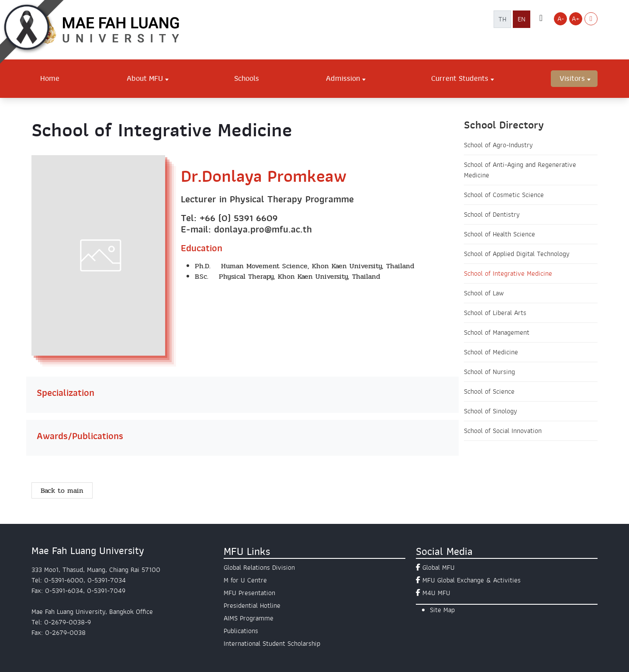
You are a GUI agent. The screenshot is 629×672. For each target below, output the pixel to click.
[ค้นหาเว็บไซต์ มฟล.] (541, 19)
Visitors (572, 78)
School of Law (484, 293)
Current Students (460, 78)
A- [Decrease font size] (561, 19)
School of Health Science (499, 234)
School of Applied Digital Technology (517, 254)
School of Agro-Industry (498, 145)
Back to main (62, 490)
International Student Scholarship (272, 644)
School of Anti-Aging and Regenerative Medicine (520, 170)
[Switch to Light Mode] (591, 19)
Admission (343, 78)
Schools (247, 78)
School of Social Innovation (503, 431)
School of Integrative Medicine (508, 274)
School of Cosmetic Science (504, 195)
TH (502, 19)
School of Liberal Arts (495, 313)
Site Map (442, 610)
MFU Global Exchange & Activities (472, 580)
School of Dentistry (492, 215)
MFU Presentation (249, 593)
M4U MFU (436, 593)
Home (50, 78)
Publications (241, 631)
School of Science (489, 391)
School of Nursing (489, 372)
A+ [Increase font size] (576, 19)
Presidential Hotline (252, 606)
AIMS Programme (249, 618)
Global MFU (439, 568)
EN (522, 19)
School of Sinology (491, 411)
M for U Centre (245, 580)
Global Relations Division (259, 568)
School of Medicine (491, 352)
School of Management (497, 333)
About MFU (145, 78)
